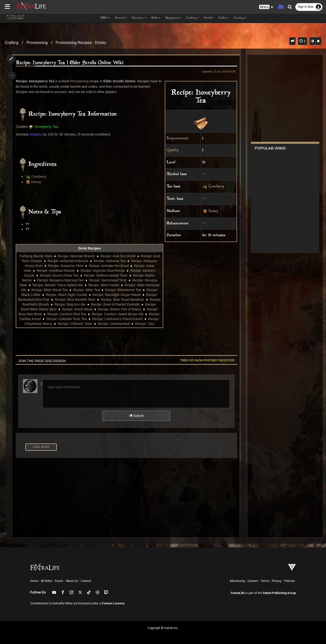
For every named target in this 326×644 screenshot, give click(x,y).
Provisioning (37, 43)
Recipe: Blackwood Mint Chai (57, 300)
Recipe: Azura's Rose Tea (71, 275)
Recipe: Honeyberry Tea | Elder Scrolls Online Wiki (71, 63)
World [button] (209, 18)
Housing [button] (240, 18)
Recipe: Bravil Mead (108, 309)
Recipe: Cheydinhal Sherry (74, 324)
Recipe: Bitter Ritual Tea (68, 290)
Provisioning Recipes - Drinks (81, 43)
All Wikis (46, 581)
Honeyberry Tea (48, 127)
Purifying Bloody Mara (39, 256)
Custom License (113, 603)
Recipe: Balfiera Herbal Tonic (118, 275)
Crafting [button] (192, 18)
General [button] (121, 18)
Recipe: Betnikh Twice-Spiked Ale (71, 285)
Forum (59, 581)
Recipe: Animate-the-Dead (120, 266)
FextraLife (238, 593)
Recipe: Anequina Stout (78, 266)
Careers (253, 581)
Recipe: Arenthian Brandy (67, 271)
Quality (171, 150)
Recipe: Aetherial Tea (120, 261)
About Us (72, 581)
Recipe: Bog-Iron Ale (101, 304)
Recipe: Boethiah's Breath (60, 304)
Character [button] (139, 18)
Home (34, 581)
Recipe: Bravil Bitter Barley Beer (63, 309)
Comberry (215, 187)
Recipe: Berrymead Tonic (120, 280)
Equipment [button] (173, 18)
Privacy (277, 581)
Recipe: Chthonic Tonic (116, 324)
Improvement (176, 139)
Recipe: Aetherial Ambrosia (79, 261)
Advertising (237, 581)
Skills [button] (156, 18)
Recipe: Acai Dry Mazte (121, 256)
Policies (290, 581)
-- (202, 174)
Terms (265, 581)
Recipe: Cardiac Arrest (59, 319)
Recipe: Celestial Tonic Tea (102, 319)
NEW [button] (105, 18)
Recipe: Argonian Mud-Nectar (114, 271)
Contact (86, 581)
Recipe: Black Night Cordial (92, 295)
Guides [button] (223, 18)
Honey (212, 211)
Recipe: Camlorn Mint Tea (99, 314)
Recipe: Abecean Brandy (80, 256)
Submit (136, 416)
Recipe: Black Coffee (50, 295)
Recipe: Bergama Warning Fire (72, 280)
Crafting (12, 43)
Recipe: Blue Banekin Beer (104, 300)
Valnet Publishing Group (279, 593)
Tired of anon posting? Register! (205, 360)
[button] (266, 7)
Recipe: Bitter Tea (105, 290)
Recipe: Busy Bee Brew (56, 314)
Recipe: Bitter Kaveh (118, 285)
